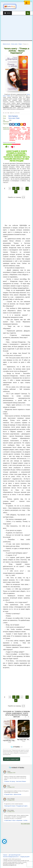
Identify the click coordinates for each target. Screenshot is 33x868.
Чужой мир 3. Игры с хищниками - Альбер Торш (17, 820)
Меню (7, 13)
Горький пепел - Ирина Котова (13, 794)
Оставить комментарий (12, 759)
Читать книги (12, 118)
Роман (9, 96)
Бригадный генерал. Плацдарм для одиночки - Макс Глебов (17, 806)
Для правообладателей (14, 855)
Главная (5, 855)
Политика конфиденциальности (11, 857)
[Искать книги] (28, 13)
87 (16, 192)
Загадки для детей (25, 857)
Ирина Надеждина (13, 116)
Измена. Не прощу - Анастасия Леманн (15, 781)
